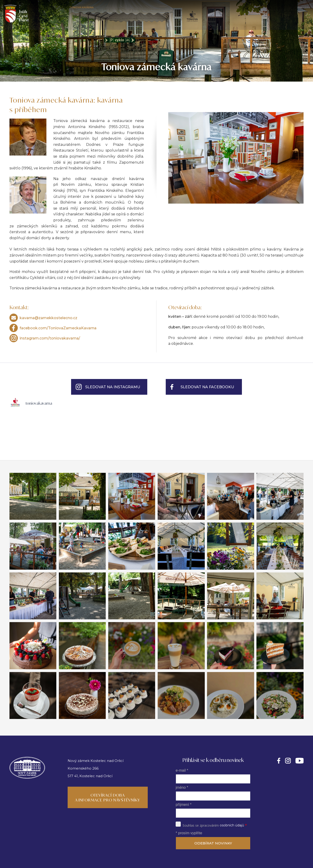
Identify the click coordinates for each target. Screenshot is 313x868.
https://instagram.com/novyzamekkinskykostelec (288, 761)
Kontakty (299, 10)
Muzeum (197, 10)
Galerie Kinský (174, 10)
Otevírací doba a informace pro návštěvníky (108, 798)
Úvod (36, 10)
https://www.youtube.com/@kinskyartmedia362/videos (299, 761)
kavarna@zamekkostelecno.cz (48, 318)
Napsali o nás (274, 10)
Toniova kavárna (84, 10)
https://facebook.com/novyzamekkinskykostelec (279, 761)
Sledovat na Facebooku (207, 387)
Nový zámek (54, 10)
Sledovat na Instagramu (113, 387)
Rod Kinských (220, 10)
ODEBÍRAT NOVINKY (213, 843)
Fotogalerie (246, 10)
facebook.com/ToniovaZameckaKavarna (58, 328)
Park (108, 10)
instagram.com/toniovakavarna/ (50, 338)
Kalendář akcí (128, 10)
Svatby (151, 10)
